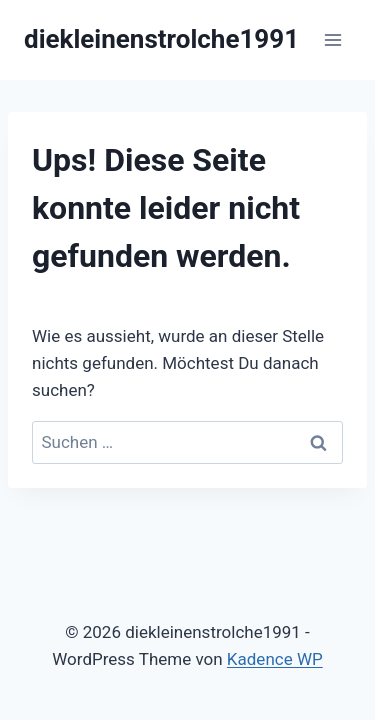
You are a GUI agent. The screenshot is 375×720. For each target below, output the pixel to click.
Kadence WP (275, 659)
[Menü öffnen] (332, 39)
